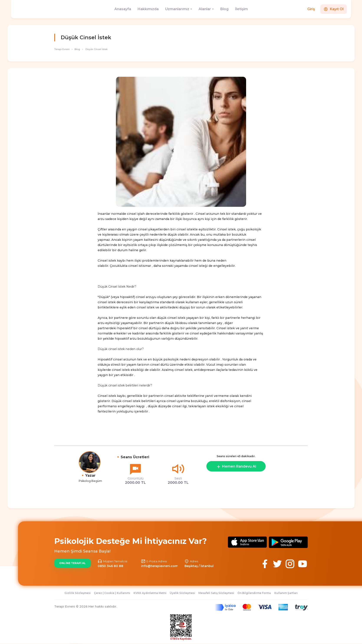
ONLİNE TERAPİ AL (72, 563)
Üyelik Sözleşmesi (182, 593)
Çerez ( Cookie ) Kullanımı (112, 593)
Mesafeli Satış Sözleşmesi (216, 593)
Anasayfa (123, 9)
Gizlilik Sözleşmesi (78, 593)
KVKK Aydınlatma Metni (150, 593)
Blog (224, 9)
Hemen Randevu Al (236, 467)
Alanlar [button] (205, 9)
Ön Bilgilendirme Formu (254, 593)
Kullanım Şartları (286, 593)
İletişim (241, 9)
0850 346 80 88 (110, 566)
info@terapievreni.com (160, 566)
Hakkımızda (148, 9)
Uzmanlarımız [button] (177, 9)
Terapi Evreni (62, 49)
